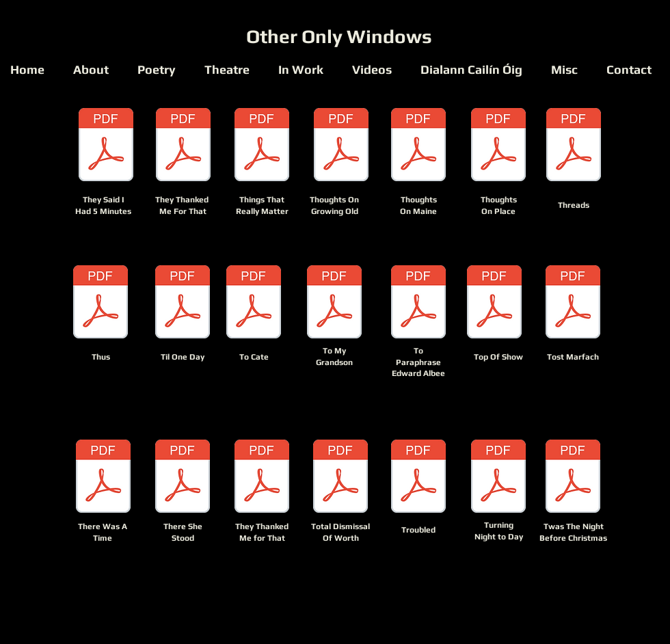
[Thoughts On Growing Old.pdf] (341, 146)
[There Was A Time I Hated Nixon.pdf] (103, 478)
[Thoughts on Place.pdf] (498, 146)
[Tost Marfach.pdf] (573, 304)
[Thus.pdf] (100, 304)
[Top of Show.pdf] (494, 304)
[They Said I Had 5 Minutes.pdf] (106, 146)
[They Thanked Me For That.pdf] (183, 146)
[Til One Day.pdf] (183, 304)
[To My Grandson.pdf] (334, 304)
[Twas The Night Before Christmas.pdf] (573, 478)
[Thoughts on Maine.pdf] (418, 146)
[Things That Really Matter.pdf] (262, 146)
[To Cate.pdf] (254, 304)
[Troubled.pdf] (418, 478)
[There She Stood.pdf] (183, 478)
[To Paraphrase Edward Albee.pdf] (418, 304)
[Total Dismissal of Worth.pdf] (340, 478)
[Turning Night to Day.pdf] (498, 478)
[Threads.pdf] (574, 146)
